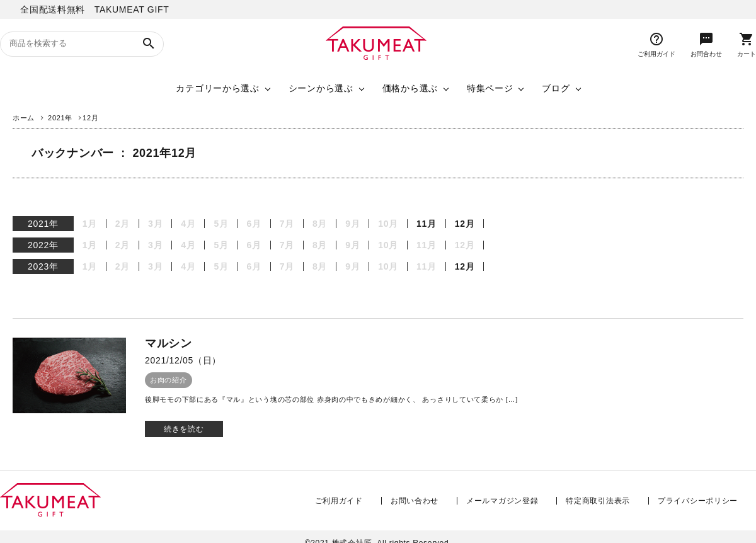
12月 (465, 224)
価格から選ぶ (410, 88)
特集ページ (490, 88)
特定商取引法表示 (598, 501)
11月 (427, 224)
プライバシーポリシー (698, 501)
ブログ (556, 88)
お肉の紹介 (169, 380)
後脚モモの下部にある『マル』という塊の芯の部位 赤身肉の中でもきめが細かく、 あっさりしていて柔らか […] (331, 399)
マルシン (169, 343)
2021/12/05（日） (183, 360)
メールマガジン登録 (502, 501)
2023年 (43, 266)
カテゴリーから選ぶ (217, 88)
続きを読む (184, 429)
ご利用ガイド (339, 501)
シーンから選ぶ (321, 88)
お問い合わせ (415, 501)
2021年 (43, 224)
